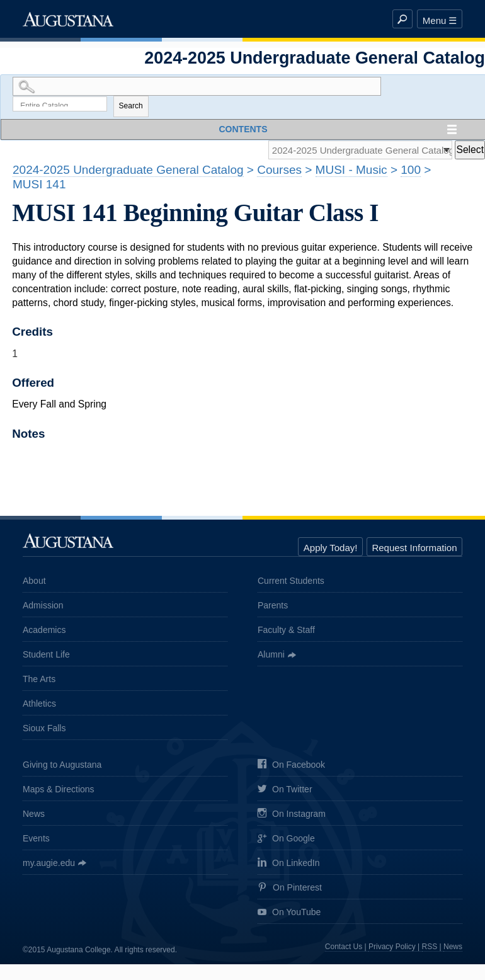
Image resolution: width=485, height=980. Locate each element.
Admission (43, 607)
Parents (273, 607)
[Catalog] (356, 151)
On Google (286, 840)
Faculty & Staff (286, 632)
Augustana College (68, 19)
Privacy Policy (392, 949)
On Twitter (285, 791)
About (34, 583)
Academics (44, 632)
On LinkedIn (289, 865)
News (34, 815)
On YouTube (289, 914)
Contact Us (344, 949)
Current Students (291, 583)
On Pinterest (290, 890)
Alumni (271, 656)
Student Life (46, 656)
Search (131, 107)
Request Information (414, 550)
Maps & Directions (59, 790)
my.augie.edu (49, 864)
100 (411, 172)
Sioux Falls (44, 730)
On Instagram (292, 816)
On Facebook (291, 767)
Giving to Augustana (62, 766)
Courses (279, 172)
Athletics (39, 705)
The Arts (39, 681)
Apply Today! (331, 550)
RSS (430, 949)
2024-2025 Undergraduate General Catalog (128, 172)
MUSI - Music (351, 172)
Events (36, 840)
